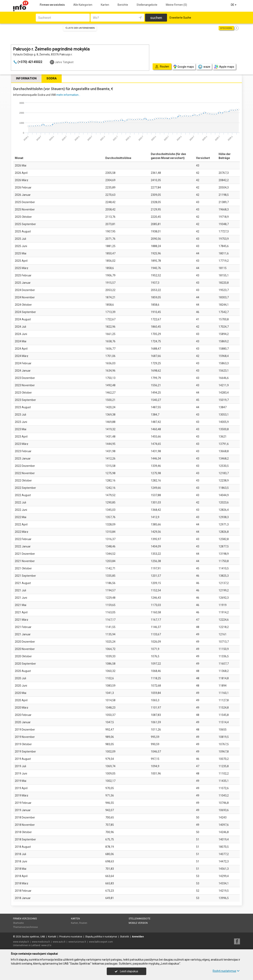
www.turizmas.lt (77, 942)
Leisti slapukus (126, 971)
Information (26, 78)
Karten (105, 5)
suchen (156, 18)
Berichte (123, 5)
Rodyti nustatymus (226, 971)
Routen (83, 923)
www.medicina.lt (41, 942)
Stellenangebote (147, 5)
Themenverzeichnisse (25, 927)
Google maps (184, 67)
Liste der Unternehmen (80, 28)
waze (204, 67)
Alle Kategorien (83, 5)
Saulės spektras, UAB (33, 937)
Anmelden (138, 937)
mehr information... (68, 95)
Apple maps (224, 67)
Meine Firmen (176, 5)
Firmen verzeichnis (52, 5)
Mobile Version (138, 923)
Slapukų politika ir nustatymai (101, 937)
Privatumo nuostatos (71, 937)
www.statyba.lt (21, 942)
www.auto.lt (59, 942)
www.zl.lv (46, 945)
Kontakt (52, 937)
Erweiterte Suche (180, 18)
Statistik (124, 937)
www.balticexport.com (101, 942)
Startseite (18, 923)
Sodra (52, 78)
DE (234, 5)
